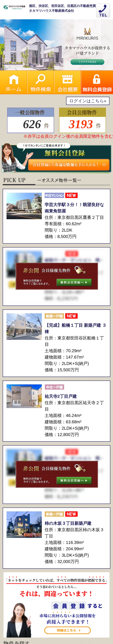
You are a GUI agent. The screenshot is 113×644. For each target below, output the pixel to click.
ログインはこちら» (88, 101)
